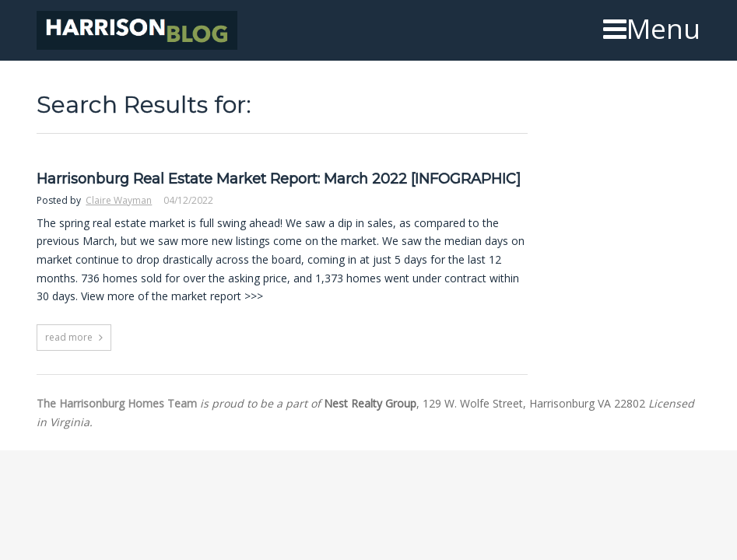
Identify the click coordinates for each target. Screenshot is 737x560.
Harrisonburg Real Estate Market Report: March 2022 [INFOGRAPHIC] (279, 179)
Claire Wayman (119, 200)
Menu (652, 29)
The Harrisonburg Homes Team (117, 403)
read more (69, 337)
